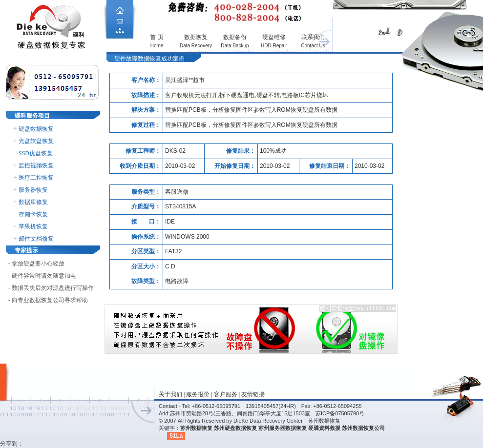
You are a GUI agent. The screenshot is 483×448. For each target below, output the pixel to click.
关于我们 (170, 394)
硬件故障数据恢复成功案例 (149, 59)
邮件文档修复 (36, 239)
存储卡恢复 (33, 214)
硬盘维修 (274, 37)
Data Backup (235, 46)
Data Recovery (196, 46)
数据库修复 (33, 202)
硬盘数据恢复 (36, 129)
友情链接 (253, 394)
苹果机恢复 (33, 226)
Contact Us (313, 46)
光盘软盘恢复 (36, 141)
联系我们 (313, 37)
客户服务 (226, 394)
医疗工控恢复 (36, 178)
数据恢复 (196, 37)
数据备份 (235, 37)
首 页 (157, 37)
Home (157, 46)
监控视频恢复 (36, 165)
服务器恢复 (33, 190)
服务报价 (198, 394)
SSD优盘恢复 (36, 153)
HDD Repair (274, 46)
